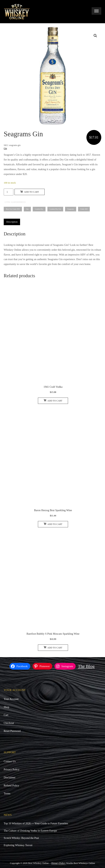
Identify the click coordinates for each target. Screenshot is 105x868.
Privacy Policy (12, 769)
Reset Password (12, 731)
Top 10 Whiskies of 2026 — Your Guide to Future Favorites (36, 823)
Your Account (11, 699)
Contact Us (10, 761)
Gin (5, 148)
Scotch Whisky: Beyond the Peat (21, 838)
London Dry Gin (55, 209)
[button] (95, 36)
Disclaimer (10, 777)
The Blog (86, 666)
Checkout (9, 723)
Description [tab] (12, 222)
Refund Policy (11, 785)
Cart (6, 715)
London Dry (39, 209)
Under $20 (84, 209)
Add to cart (30, 192)
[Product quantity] (9, 192)
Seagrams (71, 209)
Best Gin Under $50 (13, 209)
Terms (7, 793)
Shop (7, 707)
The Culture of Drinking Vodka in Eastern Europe (30, 831)
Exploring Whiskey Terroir (18, 845)
